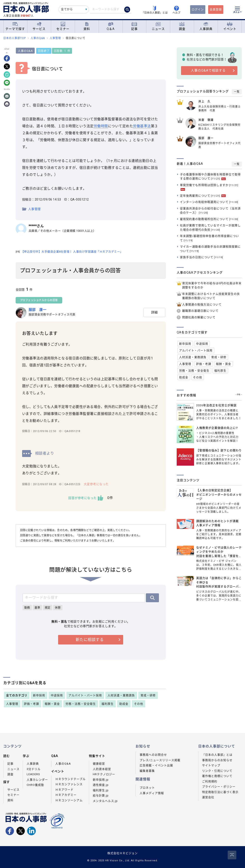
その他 (139, 704)
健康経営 (99, 764)
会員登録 (216, 9)
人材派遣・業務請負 (121, 695)
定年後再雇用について (203, 196)
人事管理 (35, 209)
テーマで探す (15, 26)
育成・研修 (148, 695)
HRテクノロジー (104, 774)
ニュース (158, 26)
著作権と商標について (217, 776)
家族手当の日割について (202, 257)
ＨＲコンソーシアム (69, 800)
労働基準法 (143, 126)
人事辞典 (206, 26)
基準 (38, 608)
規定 (48, 608)
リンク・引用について (217, 771)
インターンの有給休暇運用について (209, 202)
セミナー (63, 26)
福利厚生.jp (101, 790)
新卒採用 (39, 695)
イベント (230, 26)
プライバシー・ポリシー (219, 787)
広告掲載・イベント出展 (156, 765)
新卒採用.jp (101, 780)
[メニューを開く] (237, 10)
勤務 (28, 608)
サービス (39, 26)
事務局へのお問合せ (153, 755)
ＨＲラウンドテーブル (70, 779)
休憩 (58, 608)
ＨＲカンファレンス (69, 784)
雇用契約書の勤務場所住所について (209, 219)
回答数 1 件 (63, 51)
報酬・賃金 (52, 704)
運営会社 (208, 797)
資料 (87, 26)
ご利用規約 (210, 781)
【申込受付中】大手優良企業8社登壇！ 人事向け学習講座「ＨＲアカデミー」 (70, 252)
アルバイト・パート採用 (85, 695)
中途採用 (57, 695)
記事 (134, 26)
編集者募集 (147, 771)
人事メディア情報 (152, 793)
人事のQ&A (26, 51)
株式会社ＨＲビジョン (122, 853)
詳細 (154, 312)
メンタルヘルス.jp (105, 801)
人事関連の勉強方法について (202, 304)
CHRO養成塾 (35, 785)
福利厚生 (108, 704)
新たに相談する (90, 640)
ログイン (198, 9)
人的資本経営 (102, 769)
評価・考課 (31, 704)
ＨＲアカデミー (66, 795)
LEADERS (33, 774)
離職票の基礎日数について (200, 311)
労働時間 (101, 126)
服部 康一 (38, 310)
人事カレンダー (37, 780)
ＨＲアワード (64, 790)
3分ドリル (34, 769)
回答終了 (44, 51)
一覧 (237, 92)
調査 (182, 26)
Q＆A (111, 26)
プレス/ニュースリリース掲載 (160, 760)
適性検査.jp (101, 785)
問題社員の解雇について (199, 317)
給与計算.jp (101, 795)
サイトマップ (211, 765)
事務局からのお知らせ (217, 760)
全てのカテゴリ (17, 695)
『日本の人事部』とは (217, 755)
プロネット (147, 788)
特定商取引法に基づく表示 (220, 792)
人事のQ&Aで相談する (208, 70)
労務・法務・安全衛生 (81, 704)
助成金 (124, 704)
